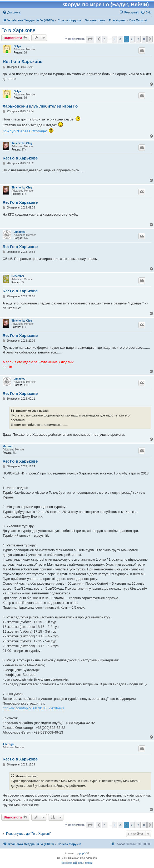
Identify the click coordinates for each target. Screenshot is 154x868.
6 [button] (132, 39)
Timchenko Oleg (22, 143)
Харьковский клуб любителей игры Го (40, 106)
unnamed (19, 232)
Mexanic (8, 446)
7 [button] (138, 39)
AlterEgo (8, 744)
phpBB (83, 853)
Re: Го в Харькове (23, 62)
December (18, 276)
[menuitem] (11, 12)
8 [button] (144, 39)
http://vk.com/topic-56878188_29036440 (33, 708)
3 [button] (114, 39)
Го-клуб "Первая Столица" (25, 131)
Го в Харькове (18, 30)
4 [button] (120, 39)
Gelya (17, 46)
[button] (90, 39)
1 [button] (105, 39)
